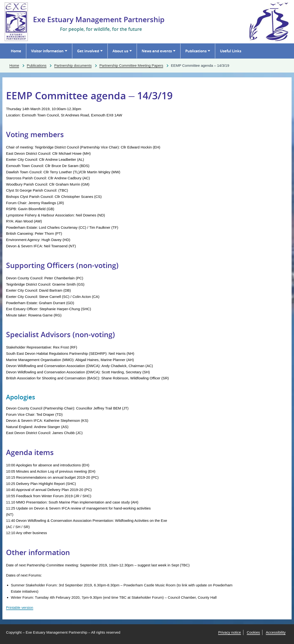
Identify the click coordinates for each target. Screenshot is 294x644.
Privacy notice (229, 632)
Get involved (88, 51)
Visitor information (47, 51)
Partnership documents (73, 65)
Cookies (253, 632)
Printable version (20, 607)
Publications (196, 51)
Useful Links (231, 51)
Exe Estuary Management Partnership (99, 19)
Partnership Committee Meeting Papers (131, 65)
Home (16, 51)
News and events (157, 51)
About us (120, 51)
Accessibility (276, 632)
